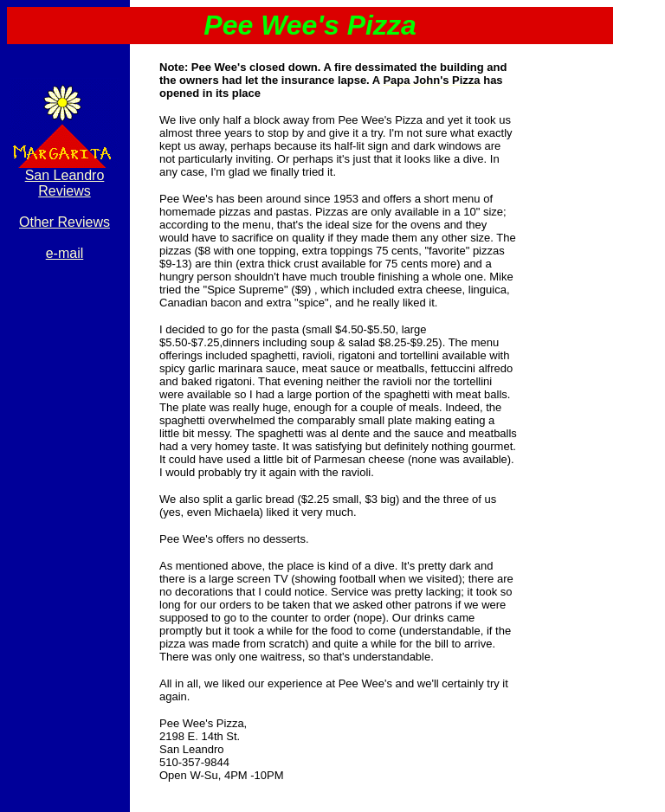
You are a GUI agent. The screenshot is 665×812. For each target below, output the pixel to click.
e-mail (65, 253)
